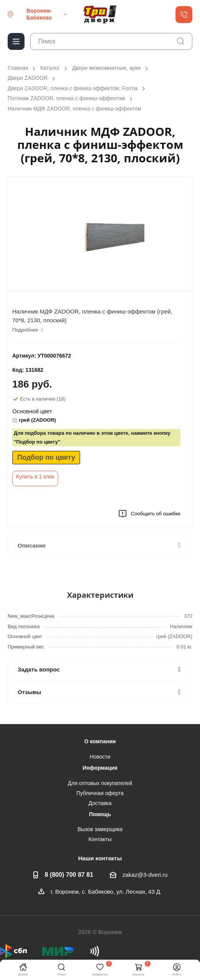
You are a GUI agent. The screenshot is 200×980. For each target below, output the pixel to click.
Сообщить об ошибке (149, 514)
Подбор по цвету (46, 457)
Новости (100, 757)
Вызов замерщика (100, 829)
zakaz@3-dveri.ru (145, 875)
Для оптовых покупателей (100, 783)
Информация (100, 768)
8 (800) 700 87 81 (69, 874)
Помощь (100, 814)
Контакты (100, 839)
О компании (100, 741)
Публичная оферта (100, 793)
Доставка (100, 803)
